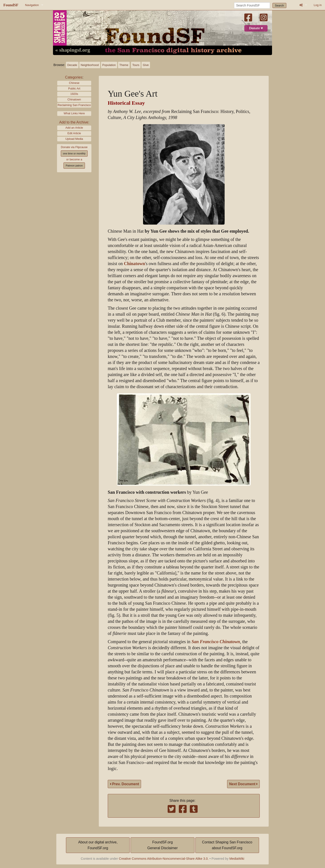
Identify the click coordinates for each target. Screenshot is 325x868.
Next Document (243, 784)
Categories (74, 77)
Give (146, 65)
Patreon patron (74, 166)
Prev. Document (124, 784)
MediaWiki (237, 859)
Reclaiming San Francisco (74, 105)
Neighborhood (90, 65)
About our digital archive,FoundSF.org (98, 845)
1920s (74, 94)
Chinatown (74, 99)
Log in (318, 5)
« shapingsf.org (73, 50)
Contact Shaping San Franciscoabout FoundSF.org (227, 845)
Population (109, 65)
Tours (136, 65)
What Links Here (74, 113)
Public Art (74, 88)
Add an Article (74, 128)
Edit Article (74, 133)
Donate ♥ (256, 28)
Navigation (32, 5)
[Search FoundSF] (252, 5)
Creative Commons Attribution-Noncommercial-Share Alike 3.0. (164, 859)
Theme (124, 65)
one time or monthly (74, 153)
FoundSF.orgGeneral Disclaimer (162, 845)
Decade (72, 65)
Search (280, 5)
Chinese (74, 83)
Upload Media (74, 139)
